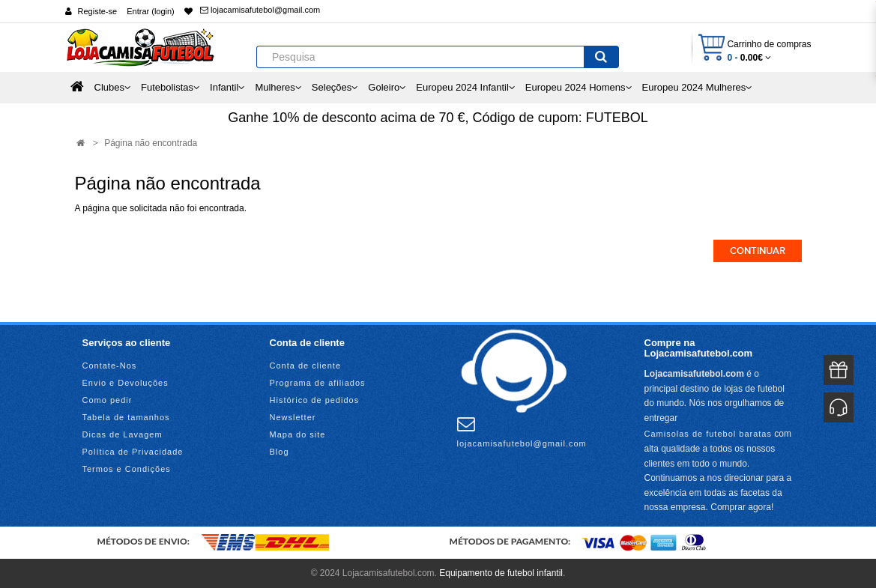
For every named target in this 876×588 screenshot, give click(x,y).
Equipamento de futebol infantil (501, 573)
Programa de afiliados (318, 383)
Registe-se (98, 11)
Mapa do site (298, 434)
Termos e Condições (127, 469)
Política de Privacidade (133, 452)
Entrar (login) (151, 11)
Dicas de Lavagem (123, 434)
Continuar (758, 251)
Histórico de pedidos (315, 400)
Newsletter (293, 417)
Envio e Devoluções (126, 383)
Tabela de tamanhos (126, 417)
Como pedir (108, 400)
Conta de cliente (306, 366)
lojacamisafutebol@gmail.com (260, 10)
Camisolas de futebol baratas (708, 434)
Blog (280, 452)
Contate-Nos (110, 366)
